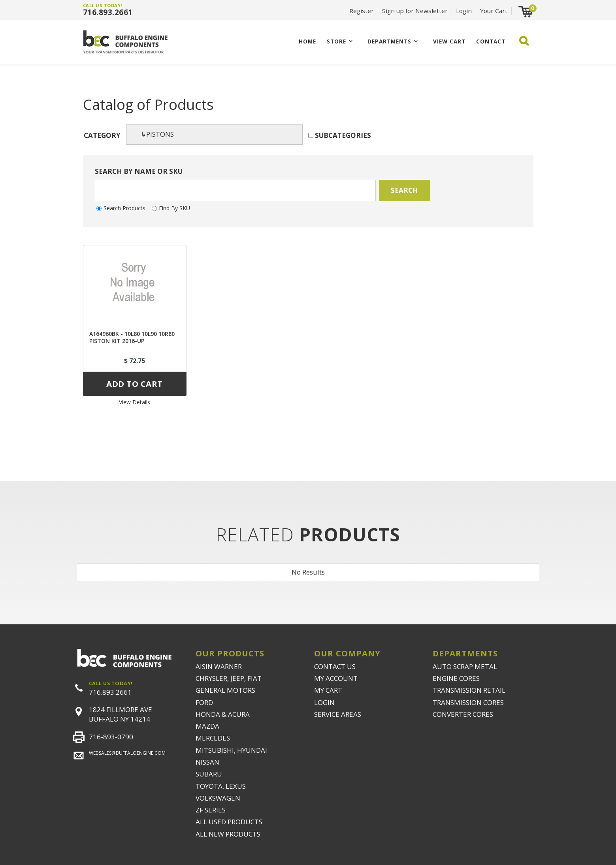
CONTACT (491, 41)
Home (307, 41)
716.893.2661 (108, 12)
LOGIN (324, 702)
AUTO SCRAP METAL (465, 666)
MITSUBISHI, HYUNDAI (231, 750)
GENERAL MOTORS (225, 690)
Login (464, 11)
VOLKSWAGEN (218, 798)
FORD (204, 702)
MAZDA (207, 726)
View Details (135, 402)
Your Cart (494, 11)
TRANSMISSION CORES (468, 702)
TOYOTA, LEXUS (221, 786)
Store (336, 41)
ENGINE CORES (456, 678)
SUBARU (209, 774)
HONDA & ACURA (223, 714)
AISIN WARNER (219, 666)
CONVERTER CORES (463, 714)
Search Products (124, 208)
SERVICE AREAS (338, 714)
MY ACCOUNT (336, 678)
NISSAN (207, 762)
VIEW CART (449, 41)
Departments (389, 41)
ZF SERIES (211, 810)
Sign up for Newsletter (415, 11)
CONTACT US (335, 666)
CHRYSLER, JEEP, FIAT (229, 678)
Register (362, 11)
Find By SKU (174, 208)
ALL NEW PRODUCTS (228, 834)
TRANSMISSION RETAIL (469, 690)
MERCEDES (213, 738)
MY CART (328, 690)
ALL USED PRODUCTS (229, 822)
